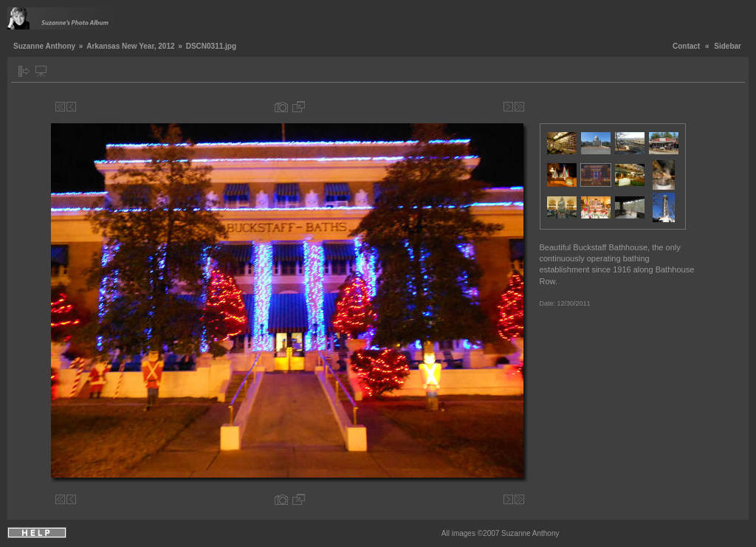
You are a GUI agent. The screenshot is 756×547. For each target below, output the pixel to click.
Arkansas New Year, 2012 (130, 46)
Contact (686, 46)
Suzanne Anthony (44, 46)
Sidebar (728, 46)
